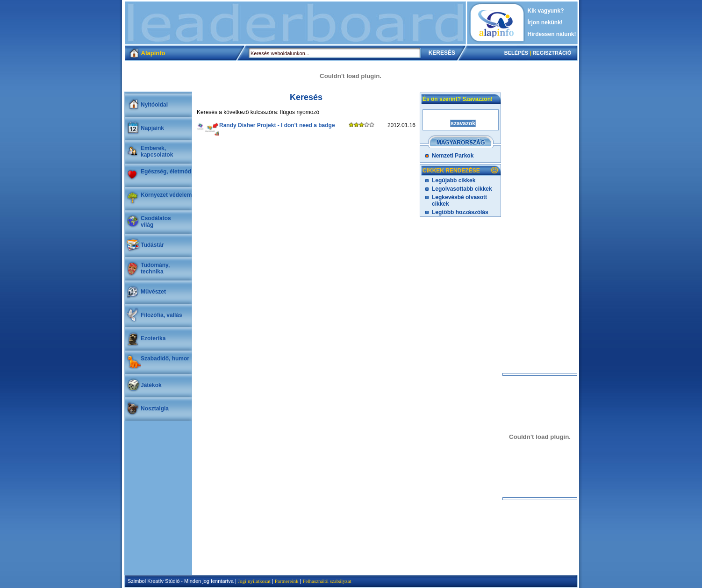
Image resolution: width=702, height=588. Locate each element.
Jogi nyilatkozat (254, 581)
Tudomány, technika (155, 268)
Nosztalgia (155, 409)
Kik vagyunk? (546, 11)
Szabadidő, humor (165, 359)
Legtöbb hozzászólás (460, 212)
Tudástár (152, 245)
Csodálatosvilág (156, 222)
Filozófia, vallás (161, 315)
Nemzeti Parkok (453, 156)
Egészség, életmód (166, 172)
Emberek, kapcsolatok (157, 151)
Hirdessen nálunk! (552, 34)
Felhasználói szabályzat (327, 581)
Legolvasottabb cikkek (462, 189)
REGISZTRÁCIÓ (552, 53)
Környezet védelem (166, 195)
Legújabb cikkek (454, 180)
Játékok (151, 385)
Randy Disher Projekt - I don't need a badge (277, 125)
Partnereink (287, 581)
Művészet (153, 292)
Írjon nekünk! (545, 22)
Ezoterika (153, 338)
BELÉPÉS (516, 53)
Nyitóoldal (154, 105)
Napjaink (152, 128)
